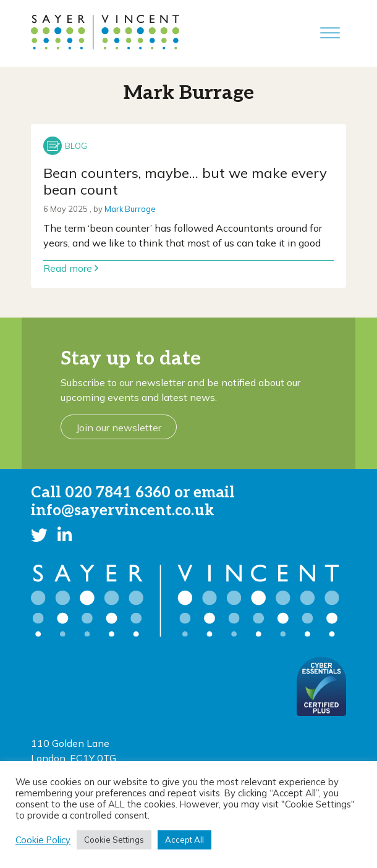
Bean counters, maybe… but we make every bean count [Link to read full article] (185, 181)
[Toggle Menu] (330, 33)
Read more (71, 268)
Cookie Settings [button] (114, 840)
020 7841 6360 (118, 493)
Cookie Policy (43, 840)
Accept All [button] (184, 840)
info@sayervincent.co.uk (123, 511)
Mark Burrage (130, 209)
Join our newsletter (119, 428)
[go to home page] (105, 31)
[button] (39, 535)
